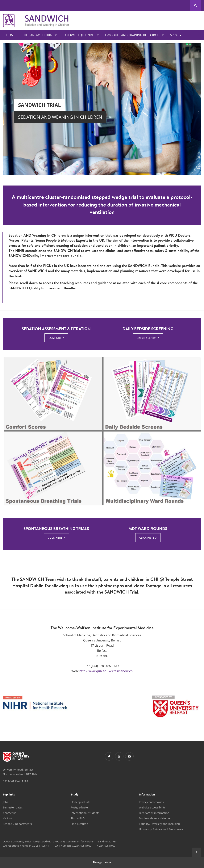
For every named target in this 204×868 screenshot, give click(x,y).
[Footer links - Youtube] (129, 756)
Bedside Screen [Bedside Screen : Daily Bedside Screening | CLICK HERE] (147, 338)
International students (85, 813)
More (174, 35)
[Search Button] (196, 6)
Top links (9, 795)
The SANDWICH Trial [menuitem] (38, 35)
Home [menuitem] (11, 35)
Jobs (6, 802)
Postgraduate (79, 807)
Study (75, 795)
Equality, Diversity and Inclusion (159, 824)
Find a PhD (78, 818)
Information (147, 795)
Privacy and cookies (151, 802)
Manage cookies (102, 862)
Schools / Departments (17, 824)
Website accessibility (152, 807)
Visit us (7, 818)
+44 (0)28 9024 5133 (15, 780)
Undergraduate (81, 802)
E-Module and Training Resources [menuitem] (133, 35)
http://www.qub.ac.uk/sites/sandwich (106, 671)
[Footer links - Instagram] (119, 756)
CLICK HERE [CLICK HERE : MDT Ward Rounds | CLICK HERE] (147, 538)
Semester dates (13, 807)
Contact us (10, 813)
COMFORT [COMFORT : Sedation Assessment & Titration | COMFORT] (55, 338)
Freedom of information (154, 813)
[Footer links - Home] (16, 757)
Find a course (79, 824)
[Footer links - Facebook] (109, 756)
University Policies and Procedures (161, 829)
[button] (6, 112)
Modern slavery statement (156, 818)
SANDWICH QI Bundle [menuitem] (79, 35)
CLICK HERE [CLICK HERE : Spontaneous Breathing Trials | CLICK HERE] (55, 538)
